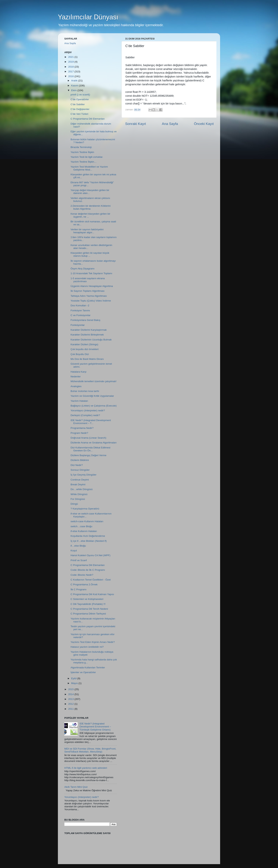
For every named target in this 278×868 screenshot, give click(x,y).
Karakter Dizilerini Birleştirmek (87, 335)
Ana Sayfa (170, 124)
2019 (71, 62)
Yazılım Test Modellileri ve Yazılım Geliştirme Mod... (89, 168)
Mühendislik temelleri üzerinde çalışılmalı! (94, 381)
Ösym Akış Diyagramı (83, 269)
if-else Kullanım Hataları (84, 531)
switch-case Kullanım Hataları (87, 521)
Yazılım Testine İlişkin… (84, 162)
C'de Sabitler (78, 104)
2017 (71, 72)
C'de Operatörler (80, 99)
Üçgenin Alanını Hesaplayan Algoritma (92, 286)
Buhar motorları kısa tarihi (85, 391)
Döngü (74, 504)
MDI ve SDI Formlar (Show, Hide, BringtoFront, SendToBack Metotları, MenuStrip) (90, 750)
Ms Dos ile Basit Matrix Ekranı (87, 359)
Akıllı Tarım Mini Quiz (76, 787)
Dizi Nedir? (77, 465)
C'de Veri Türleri (79, 114)
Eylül (74, 678)
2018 (71, 67)
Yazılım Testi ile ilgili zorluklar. (87, 157)
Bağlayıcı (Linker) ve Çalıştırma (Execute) (94, 406)
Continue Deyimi (80, 480)
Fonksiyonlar (78, 325)
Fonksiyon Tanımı (80, 310)
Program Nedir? (79, 433)
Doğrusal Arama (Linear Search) (88, 438)
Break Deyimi (78, 484)
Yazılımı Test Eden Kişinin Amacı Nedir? (93, 642)
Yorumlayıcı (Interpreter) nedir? (88, 410)
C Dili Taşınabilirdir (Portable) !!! (88, 604)
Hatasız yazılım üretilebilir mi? (87, 647)
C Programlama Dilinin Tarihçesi (88, 614)
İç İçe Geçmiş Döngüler (84, 475)
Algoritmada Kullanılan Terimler (88, 668)
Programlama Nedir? (82, 428)
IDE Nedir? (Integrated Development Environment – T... (91, 422)
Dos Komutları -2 (80, 305)
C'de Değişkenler (80, 109)
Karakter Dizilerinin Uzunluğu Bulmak (91, 340)
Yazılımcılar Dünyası (88, 17)
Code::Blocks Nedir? (82, 575)
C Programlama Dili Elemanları (88, 119)
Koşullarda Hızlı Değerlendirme (88, 536)
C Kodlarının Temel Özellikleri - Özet (91, 580)
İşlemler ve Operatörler (83, 672)
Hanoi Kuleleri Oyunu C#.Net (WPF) (91, 555)
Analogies (76, 386)
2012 (71, 704)
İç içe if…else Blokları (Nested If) (89, 541)
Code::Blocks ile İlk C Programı (88, 570)
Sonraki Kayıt (135, 124)
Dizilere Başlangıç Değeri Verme (88, 455)
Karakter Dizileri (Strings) (84, 344)
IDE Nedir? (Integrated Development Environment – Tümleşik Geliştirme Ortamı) (95, 727)
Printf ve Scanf (79, 560)
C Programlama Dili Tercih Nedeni (89, 609)
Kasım (75, 86)
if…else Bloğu (78, 546)
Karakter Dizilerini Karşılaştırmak (89, 330)
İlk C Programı (79, 589)
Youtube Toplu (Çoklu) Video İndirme (91, 301)
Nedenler (76, 377)
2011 (71, 709)
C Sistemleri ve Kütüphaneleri (87, 599)
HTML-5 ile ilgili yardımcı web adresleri (86, 768)
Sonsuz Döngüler (80, 470)
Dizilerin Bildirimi (80, 460)
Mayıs (75, 683)
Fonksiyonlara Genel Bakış (85, 320)
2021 (71, 57)
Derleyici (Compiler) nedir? (85, 415)
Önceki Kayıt (204, 124)
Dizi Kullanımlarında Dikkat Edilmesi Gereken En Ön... (91, 449)
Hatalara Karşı (79, 372)
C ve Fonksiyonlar (81, 315)
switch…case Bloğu (81, 526)
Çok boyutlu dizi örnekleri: (85, 349)
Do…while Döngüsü (82, 489)
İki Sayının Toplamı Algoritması (88, 291)
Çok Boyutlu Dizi (80, 354)
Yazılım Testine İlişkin (82, 152)
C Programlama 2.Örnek (84, 584)
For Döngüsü (78, 499)
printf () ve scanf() (80, 95)
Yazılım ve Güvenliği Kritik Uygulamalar (92, 396)
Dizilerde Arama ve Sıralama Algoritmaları (94, 443)
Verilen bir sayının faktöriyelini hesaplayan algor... (87, 231)
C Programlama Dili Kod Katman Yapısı (92, 594)
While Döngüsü (79, 494)
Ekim (74, 90)
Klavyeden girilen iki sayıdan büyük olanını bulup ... (90, 254)
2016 (71, 76)
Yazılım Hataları (79, 401)
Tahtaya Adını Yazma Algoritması (89, 296)
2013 (71, 699)
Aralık (75, 81)
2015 (71, 689)
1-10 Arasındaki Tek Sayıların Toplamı (91, 273)
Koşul (74, 551)
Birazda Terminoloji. (81, 147)
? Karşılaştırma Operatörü (85, 509)
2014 (71, 694)
